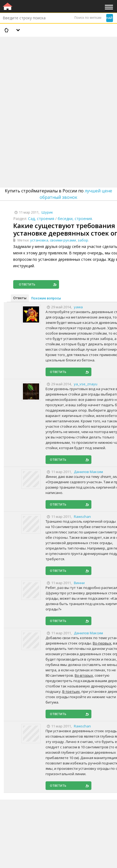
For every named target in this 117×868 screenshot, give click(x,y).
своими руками (63, 240)
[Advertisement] (58, 98)
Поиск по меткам (88, 18)
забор (83, 240)
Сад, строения (41, 219)
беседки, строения (75, 219)
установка (39, 240)
